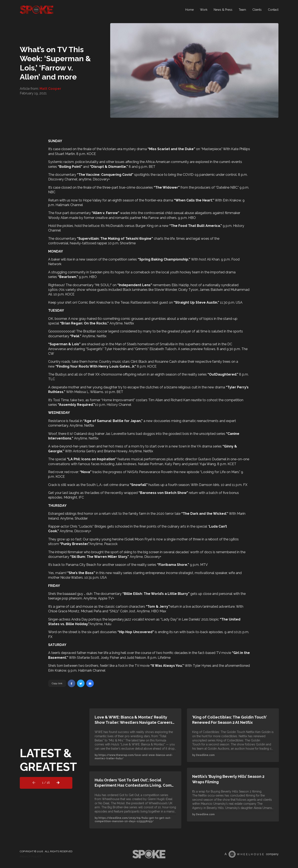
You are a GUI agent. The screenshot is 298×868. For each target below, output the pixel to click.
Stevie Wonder (166, 290)
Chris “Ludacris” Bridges (88, 526)
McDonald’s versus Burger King (130, 226)
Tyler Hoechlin (115, 349)
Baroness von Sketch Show (163, 493)
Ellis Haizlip (180, 285)
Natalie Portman (151, 464)
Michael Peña (91, 611)
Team (242, 12)
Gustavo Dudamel (212, 459)
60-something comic (114, 319)
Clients (257, 12)
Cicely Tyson (188, 290)
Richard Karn (180, 400)
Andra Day (79, 619)
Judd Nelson (136, 658)
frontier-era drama (159, 200)
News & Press (223, 12)
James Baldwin (211, 290)
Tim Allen (156, 400)
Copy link (57, 683)
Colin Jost (128, 611)
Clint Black (139, 362)
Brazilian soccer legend (101, 331)
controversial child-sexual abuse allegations (178, 213)
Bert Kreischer (100, 302)
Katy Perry (173, 464)
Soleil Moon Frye (138, 539)
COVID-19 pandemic (199, 175)
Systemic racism (61, 162)
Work (204, 12)
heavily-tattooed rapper (88, 243)
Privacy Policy (30, 857)
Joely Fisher (110, 658)
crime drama (119, 485)
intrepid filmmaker (69, 552)
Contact (273, 12)
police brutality (87, 162)
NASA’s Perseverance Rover (149, 472)
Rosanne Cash (166, 362)
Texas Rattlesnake (135, 302)
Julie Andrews (126, 464)
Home (189, 12)
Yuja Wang (208, 464)
